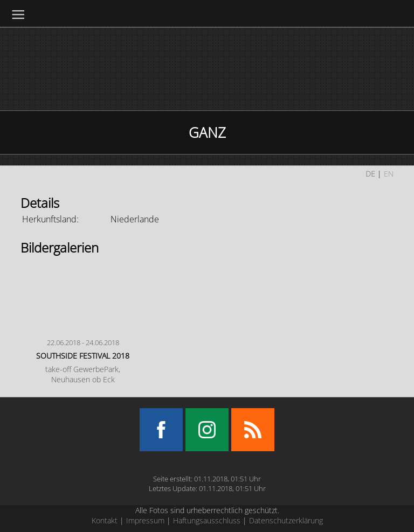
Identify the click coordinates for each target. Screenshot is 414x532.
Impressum (145, 520)
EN (389, 174)
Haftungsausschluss (207, 520)
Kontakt (105, 520)
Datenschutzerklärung (286, 520)
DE (370, 174)
